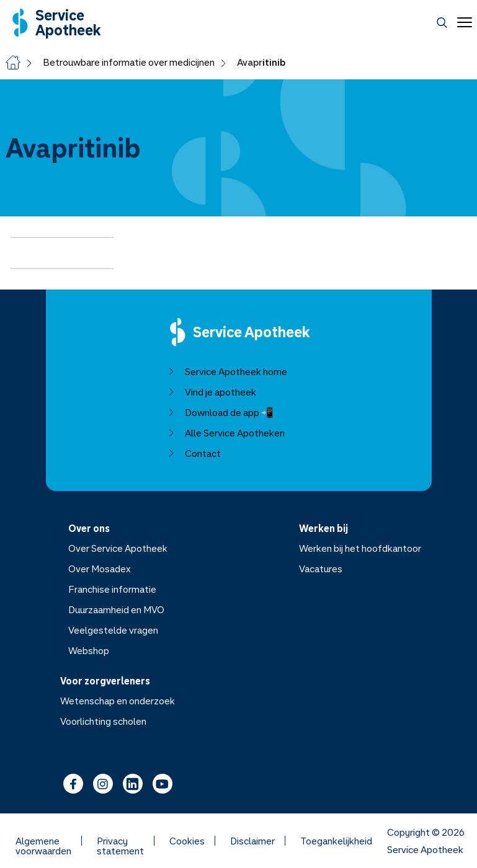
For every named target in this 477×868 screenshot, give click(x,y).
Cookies (187, 841)
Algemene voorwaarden (43, 841)
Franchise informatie (112, 589)
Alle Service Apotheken (225, 433)
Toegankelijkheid (336, 841)
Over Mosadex (99, 569)
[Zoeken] (442, 23)
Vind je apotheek (211, 392)
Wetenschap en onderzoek (118, 701)
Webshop (88, 650)
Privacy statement (120, 841)
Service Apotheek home (227, 371)
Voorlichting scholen (103, 721)
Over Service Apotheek (117, 548)
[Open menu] (462, 22)
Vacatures (321, 569)
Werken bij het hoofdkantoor (360, 548)
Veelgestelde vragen (113, 630)
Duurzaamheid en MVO (116, 609)
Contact (194, 453)
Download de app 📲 (220, 412)
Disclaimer (252, 841)
